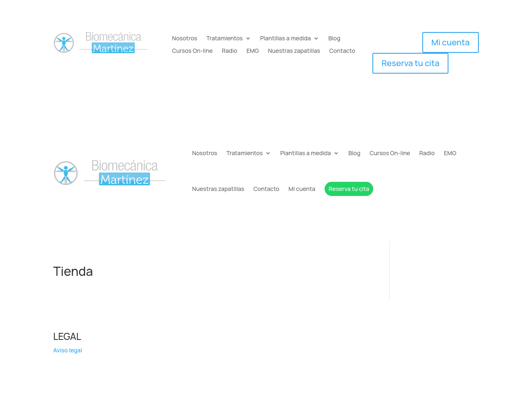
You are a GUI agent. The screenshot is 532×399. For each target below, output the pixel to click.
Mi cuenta (451, 42)
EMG (253, 51)
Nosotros (185, 39)
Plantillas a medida (286, 39)
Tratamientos (224, 39)
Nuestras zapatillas (294, 51)
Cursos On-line (192, 51)
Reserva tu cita (410, 63)
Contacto (342, 51)
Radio (230, 51)
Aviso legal (68, 350)
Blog (334, 39)
